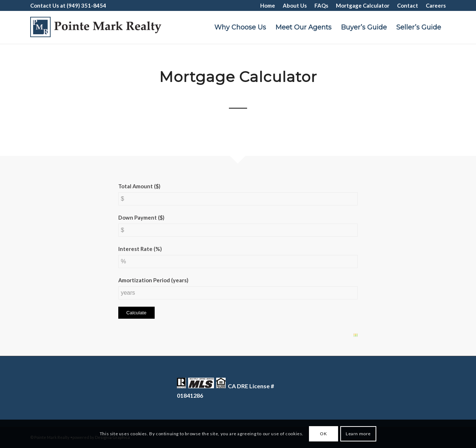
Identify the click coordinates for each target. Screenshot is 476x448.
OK (323, 434)
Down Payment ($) (141, 217)
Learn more (358, 434)
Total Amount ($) (139, 186)
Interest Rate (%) (140, 249)
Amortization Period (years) (153, 280)
